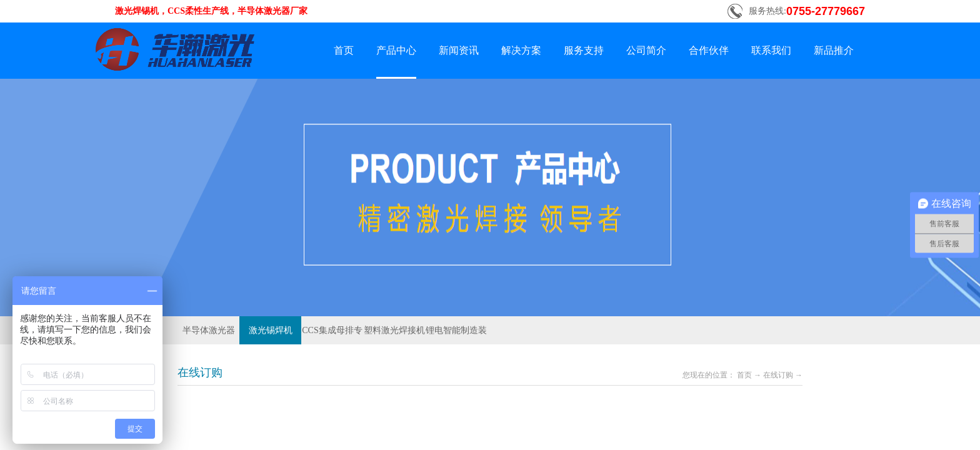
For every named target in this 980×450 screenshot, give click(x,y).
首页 (344, 50)
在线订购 (778, 375)
